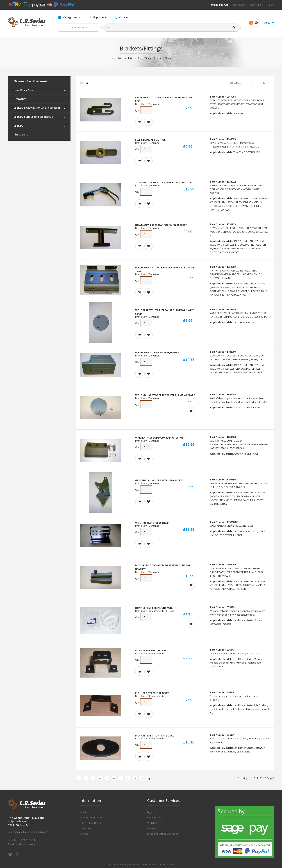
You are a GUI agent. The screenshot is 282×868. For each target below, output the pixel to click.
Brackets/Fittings (163, 58)
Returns (152, 828)
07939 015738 (219, 5)
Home (113, 58)
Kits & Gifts (21, 134)
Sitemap (84, 834)
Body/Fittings (145, 58)
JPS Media (167, 864)
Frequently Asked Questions (163, 834)
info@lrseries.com (25, 844)
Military (122, 58)
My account (153, 812)
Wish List (152, 823)
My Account (239, 5)
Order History (155, 818)
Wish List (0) (256, 5)
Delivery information (91, 818)
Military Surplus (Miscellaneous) (33, 117)
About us (84, 812)
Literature (20, 99)
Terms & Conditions (90, 823)
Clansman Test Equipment (30, 81)
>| (149, 778)
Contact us (85, 828)
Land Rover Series (24, 90)
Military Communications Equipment (37, 108)
